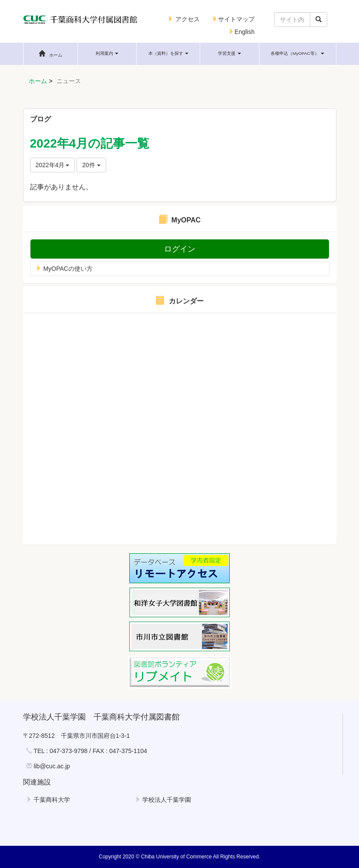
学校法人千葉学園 (163, 800)
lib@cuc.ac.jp (52, 766)
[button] (107, 54)
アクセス (184, 19)
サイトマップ (233, 19)
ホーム (38, 81)
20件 (91, 165)
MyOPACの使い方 (64, 269)
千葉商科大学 (48, 800)
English (242, 32)
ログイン (180, 249)
